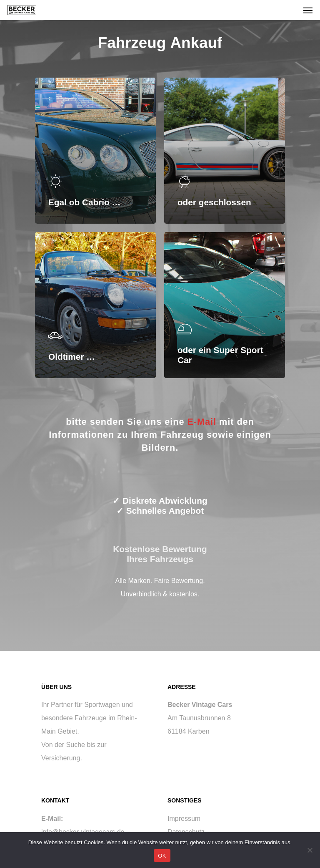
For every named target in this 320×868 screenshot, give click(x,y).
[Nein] (310, 850)
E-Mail (202, 422)
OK (162, 856)
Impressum (184, 819)
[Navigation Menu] (308, 10)
